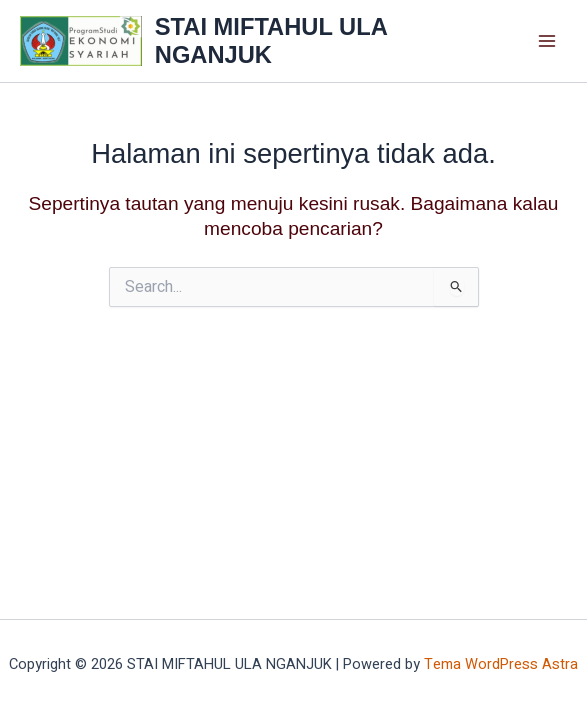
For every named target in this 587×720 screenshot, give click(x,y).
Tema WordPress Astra (501, 664)
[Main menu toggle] (547, 41)
